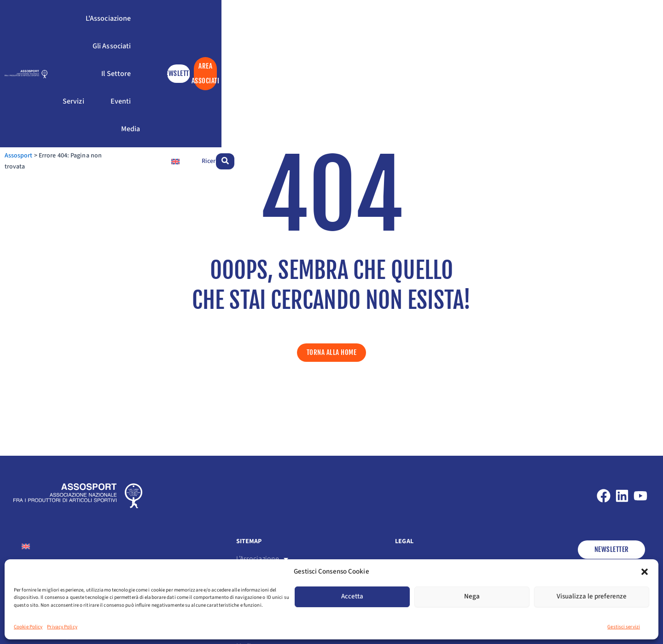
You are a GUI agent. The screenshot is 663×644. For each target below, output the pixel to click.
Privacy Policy (62, 627)
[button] (645, 572)
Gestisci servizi (624, 627)
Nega (472, 596)
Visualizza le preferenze (592, 596)
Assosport (27, 56)
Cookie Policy (28, 627)
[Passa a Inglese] (561, 56)
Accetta (352, 596)
